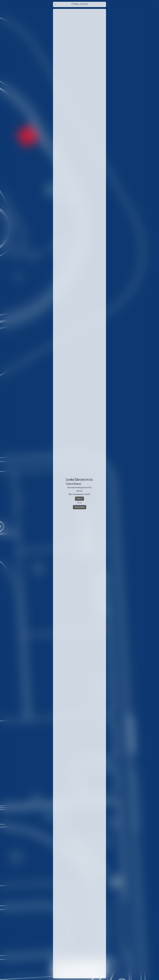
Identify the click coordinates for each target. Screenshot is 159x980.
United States (80, 507)
